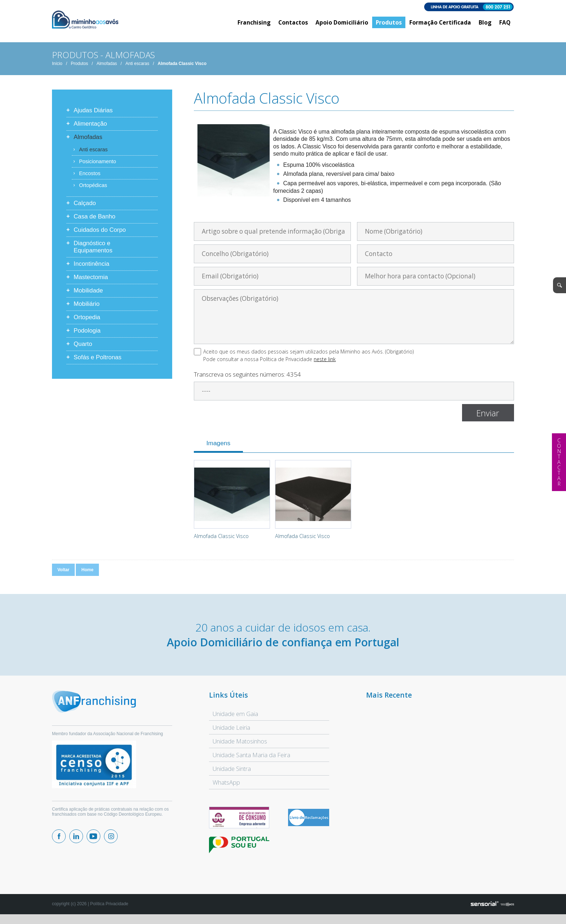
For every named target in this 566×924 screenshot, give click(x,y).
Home (87, 574)
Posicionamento (97, 166)
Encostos (90, 178)
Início (57, 68)
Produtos (79, 68)
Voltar (63, 574)
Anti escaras (137, 68)
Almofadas (107, 68)
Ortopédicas (93, 190)
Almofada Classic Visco (182, 68)
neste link (325, 364)
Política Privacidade (109, 908)
